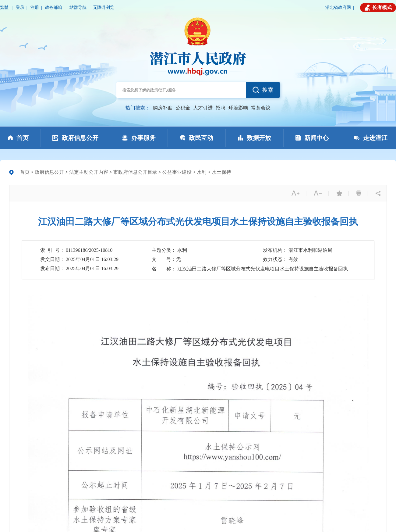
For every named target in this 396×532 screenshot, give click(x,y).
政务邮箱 (54, 7)
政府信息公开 (49, 172)
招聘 (221, 108)
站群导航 (78, 7)
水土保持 (221, 172)
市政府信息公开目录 (135, 172)
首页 (25, 172)
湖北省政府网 (338, 7)
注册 (35, 7)
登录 (20, 7)
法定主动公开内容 (89, 172)
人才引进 (203, 108)
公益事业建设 (177, 172)
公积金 (183, 108)
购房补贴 (163, 108)
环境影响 (238, 108)
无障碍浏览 (104, 7)
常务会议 (261, 108)
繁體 (5, 7)
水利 (202, 172)
